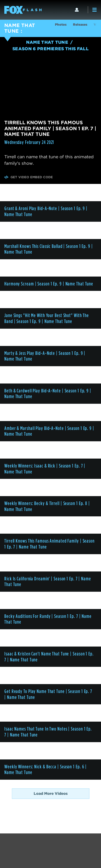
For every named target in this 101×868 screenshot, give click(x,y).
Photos (61, 24)
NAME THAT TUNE (20, 28)
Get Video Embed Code (29, 177)
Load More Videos (51, 793)
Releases (80, 24)
